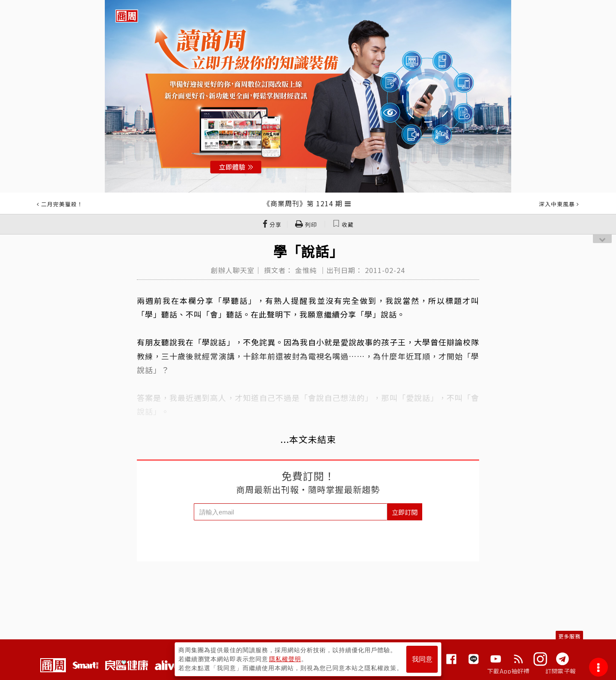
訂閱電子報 (561, 671)
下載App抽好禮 (508, 671)
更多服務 (569, 636)
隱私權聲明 (285, 659)
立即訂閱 (405, 512)
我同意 (422, 659)
